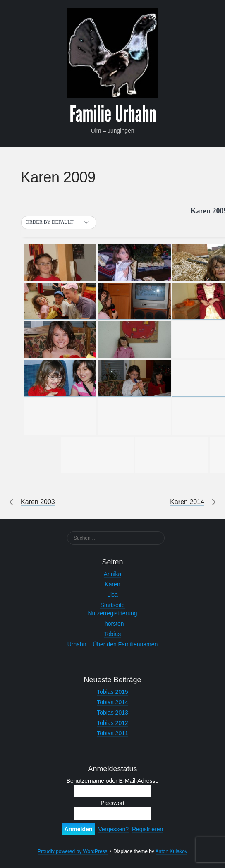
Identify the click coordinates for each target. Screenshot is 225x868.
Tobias (112, 634)
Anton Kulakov (171, 851)
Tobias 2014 (112, 702)
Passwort (112, 803)
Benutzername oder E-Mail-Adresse (113, 781)
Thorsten (112, 624)
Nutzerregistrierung (112, 613)
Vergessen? (113, 829)
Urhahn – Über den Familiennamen (113, 644)
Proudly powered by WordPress (73, 851)
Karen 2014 (187, 502)
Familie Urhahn (113, 114)
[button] (59, 222)
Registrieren (147, 829)
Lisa (112, 595)
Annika (113, 574)
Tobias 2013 (112, 713)
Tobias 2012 (112, 723)
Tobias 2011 (112, 733)
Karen (112, 584)
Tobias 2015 (112, 692)
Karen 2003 (38, 502)
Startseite (112, 605)
